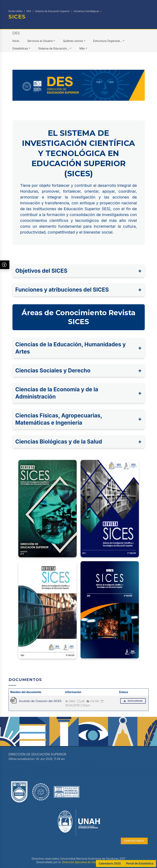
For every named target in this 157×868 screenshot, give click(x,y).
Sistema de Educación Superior (52, 11)
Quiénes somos (74, 41)
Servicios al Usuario (41, 41)
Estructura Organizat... (109, 41)
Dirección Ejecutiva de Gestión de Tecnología (91, 862)
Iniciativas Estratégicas (86, 11)
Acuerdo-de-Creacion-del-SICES (40, 701)
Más (83, 48)
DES (29, 11)
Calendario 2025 (110, 863)
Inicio (16, 41)
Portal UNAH (16, 11)
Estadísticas (21, 48)
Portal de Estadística (140, 863)
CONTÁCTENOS (134, 841)
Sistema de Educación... (55, 48)
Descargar (133, 701)
